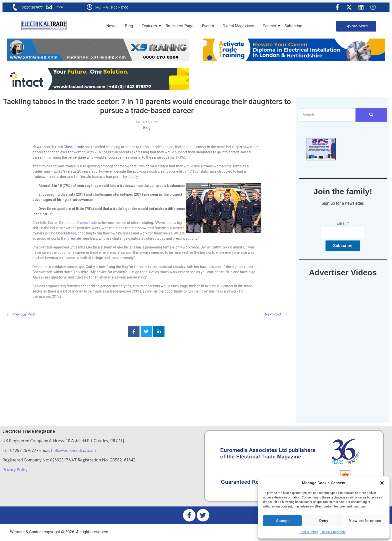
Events (208, 26)
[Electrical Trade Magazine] (44, 25)
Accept (282, 521)
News (111, 26)
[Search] (327, 115)
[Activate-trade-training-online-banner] (294, 60)
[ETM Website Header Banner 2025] (98, 60)
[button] (382, 483)
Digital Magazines (238, 26)
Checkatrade (74, 147)
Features (150, 26)
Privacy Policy (15, 470)
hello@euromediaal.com (73, 450)
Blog (129, 26)
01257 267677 (32, 7)
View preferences (365, 521)
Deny (324, 521)
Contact (270, 26)
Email (59, 7)
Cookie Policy (309, 532)
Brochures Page (179, 26)
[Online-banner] (98, 89)
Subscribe (293, 26)
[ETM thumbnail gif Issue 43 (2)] (321, 159)
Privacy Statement (333, 532)
